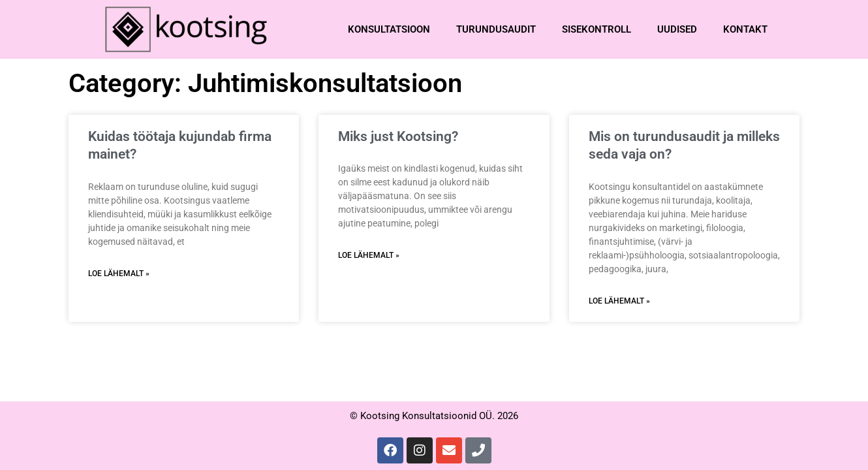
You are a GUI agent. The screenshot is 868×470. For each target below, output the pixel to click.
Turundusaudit (496, 29)
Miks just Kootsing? (398, 136)
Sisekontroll (597, 29)
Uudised (677, 29)
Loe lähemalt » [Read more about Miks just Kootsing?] (369, 255)
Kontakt (745, 29)
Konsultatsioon (389, 29)
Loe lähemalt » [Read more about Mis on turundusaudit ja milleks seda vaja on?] (619, 301)
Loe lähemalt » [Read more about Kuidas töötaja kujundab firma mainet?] (119, 274)
